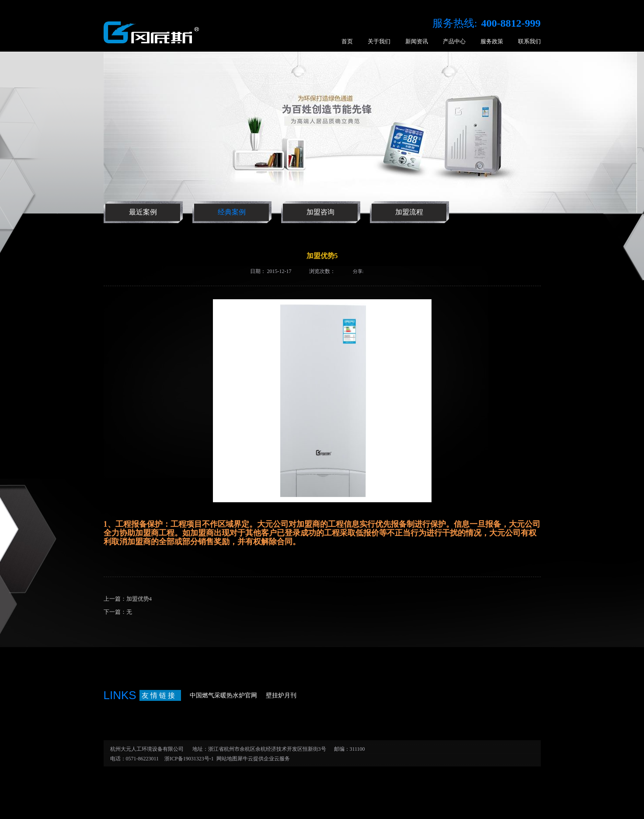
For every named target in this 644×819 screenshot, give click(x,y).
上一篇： (128, 599)
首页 (347, 41)
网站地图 (226, 759)
